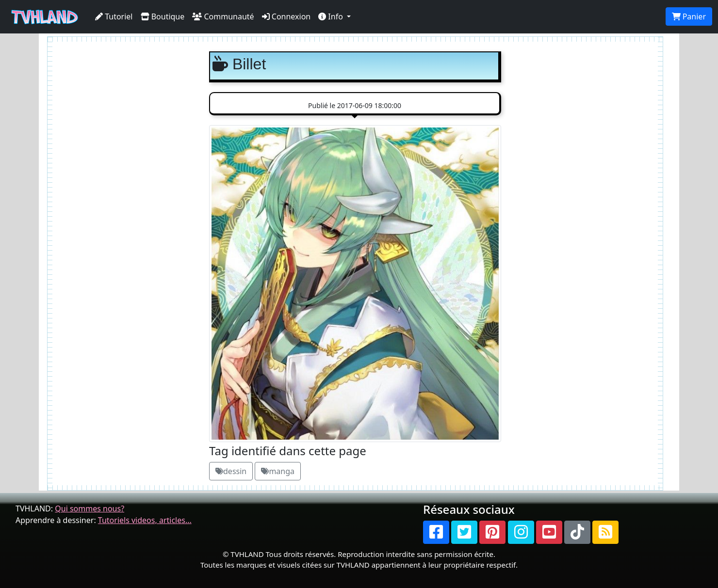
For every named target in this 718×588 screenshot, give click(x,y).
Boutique (163, 16)
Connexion (286, 16)
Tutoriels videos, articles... (145, 520)
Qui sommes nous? (90, 509)
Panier (689, 16)
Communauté (223, 16)
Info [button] (332, 16)
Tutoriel (114, 16)
